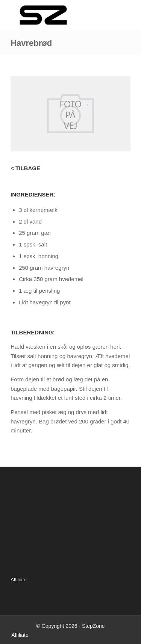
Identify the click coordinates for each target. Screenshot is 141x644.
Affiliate (18, 580)
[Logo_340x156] (58, 15)
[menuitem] (18, 635)
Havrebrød (31, 43)
